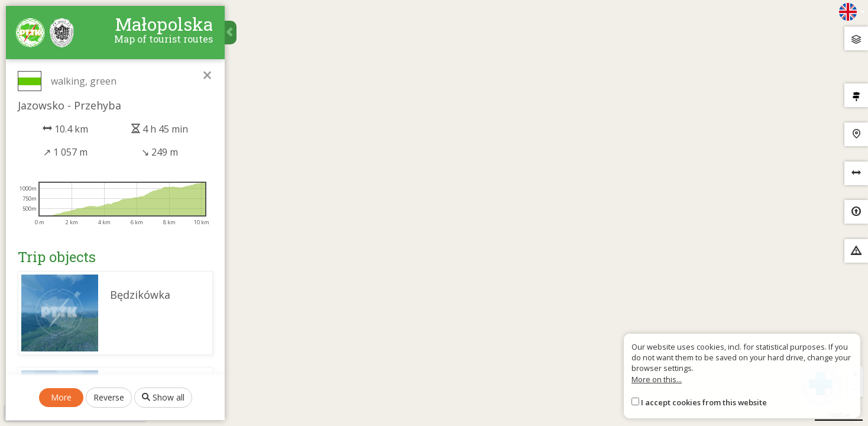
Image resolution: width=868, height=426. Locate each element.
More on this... (657, 379)
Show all (163, 397)
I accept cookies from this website (704, 402)
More (61, 397)
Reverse (109, 397)
